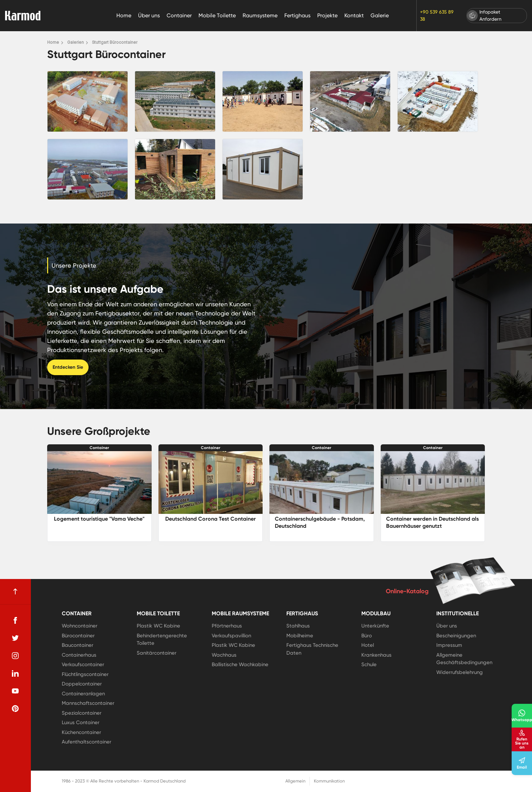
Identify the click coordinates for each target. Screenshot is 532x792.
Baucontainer (78, 645)
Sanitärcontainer (157, 653)
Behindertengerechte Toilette (162, 640)
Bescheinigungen (456, 636)
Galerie (380, 15)
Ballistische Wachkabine (240, 664)
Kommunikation (329, 781)
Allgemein (295, 781)
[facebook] (15, 620)
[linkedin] (15, 673)
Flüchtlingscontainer (85, 674)
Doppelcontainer (82, 684)
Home (124, 15)
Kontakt (354, 15)
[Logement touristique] (99, 482)
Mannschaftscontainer (88, 703)
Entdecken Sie (68, 367)
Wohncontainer (80, 626)
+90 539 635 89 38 (437, 15)
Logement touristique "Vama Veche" (99, 519)
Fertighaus (297, 15)
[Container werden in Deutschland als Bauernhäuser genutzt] (433, 482)
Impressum (449, 645)
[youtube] (15, 691)
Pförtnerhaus (227, 626)
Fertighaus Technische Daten (312, 649)
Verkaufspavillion (231, 636)
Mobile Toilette (217, 15)
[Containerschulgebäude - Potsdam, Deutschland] (322, 482)
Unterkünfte (375, 626)
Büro (367, 636)
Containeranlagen (83, 694)
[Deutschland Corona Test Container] (211, 482)
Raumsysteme (260, 15)
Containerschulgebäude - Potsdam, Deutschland (320, 522)
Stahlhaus (298, 626)
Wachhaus (224, 655)
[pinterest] (15, 709)
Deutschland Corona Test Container (211, 519)
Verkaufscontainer (83, 664)
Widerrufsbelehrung (460, 672)
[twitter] (15, 638)
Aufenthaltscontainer (87, 742)
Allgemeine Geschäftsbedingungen (464, 659)
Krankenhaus (376, 655)
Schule (369, 664)
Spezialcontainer (82, 713)
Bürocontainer (78, 636)
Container (179, 15)
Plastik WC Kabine (158, 626)
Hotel (368, 645)
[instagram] (15, 656)
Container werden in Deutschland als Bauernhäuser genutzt (432, 522)
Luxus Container (81, 722)
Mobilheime (300, 636)
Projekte (327, 15)
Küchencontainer (81, 732)
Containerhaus (79, 655)
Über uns (149, 15)
